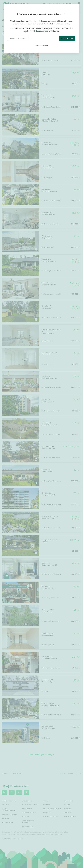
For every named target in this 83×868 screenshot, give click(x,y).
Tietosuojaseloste (41, 45)
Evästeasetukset (41, 31)
